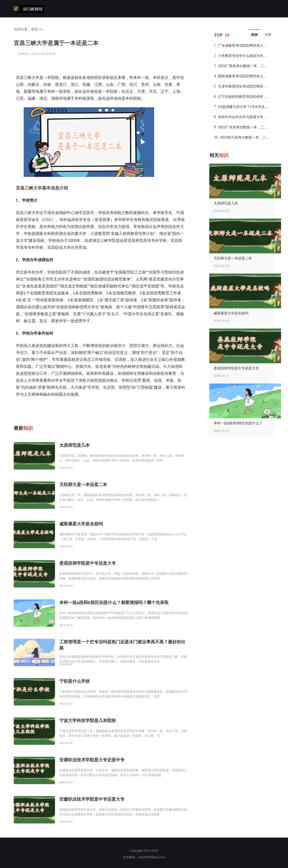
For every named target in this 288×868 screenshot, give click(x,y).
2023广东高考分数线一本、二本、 (245, 127)
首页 (35, 29)
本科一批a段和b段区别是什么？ (238, 423)
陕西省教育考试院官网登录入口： (244, 76)
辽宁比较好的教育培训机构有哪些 (244, 97)
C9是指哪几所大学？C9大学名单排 (245, 107)
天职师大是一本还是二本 (233, 258)
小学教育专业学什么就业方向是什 (244, 56)
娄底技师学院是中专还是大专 (236, 368)
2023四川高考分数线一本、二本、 (246, 137)
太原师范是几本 (226, 203)
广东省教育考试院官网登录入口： (244, 46)
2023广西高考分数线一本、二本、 (245, 66)
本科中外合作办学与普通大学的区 (244, 117)
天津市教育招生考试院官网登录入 (244, 86)
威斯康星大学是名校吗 (231, 313)
